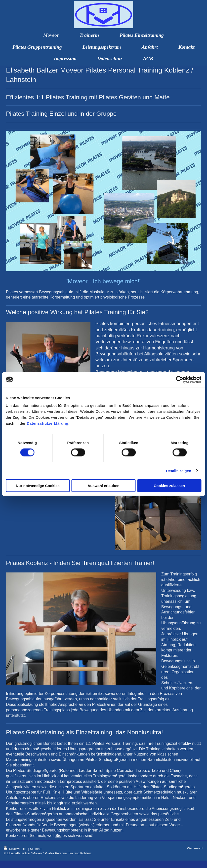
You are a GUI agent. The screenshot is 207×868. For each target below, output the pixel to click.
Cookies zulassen (169, 486)
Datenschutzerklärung (47, 423)
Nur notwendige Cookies (38, 486)
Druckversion (16, 849)
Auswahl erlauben (103, 486)
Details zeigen (179, 471)
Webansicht (195, 848)
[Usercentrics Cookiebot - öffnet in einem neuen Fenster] (180, 379)
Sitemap (36, 849)
